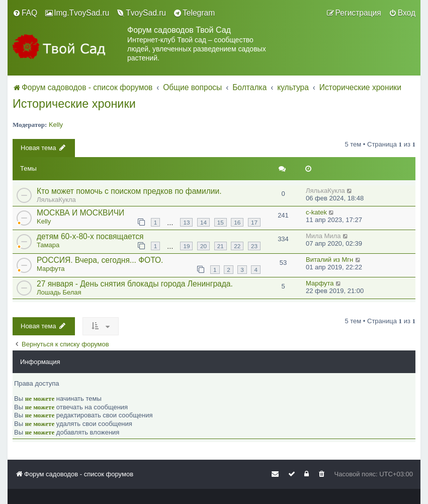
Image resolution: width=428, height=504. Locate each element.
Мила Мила (323, 236)
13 (186, 222)
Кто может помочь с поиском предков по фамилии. (129, 191)
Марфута (51, 269)
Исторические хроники (74, 104)
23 (254, 246)
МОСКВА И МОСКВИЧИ (80, 213)
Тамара (48, 245)
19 (186, 246)
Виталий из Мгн (329, 260)
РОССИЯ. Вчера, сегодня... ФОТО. (100, 260)
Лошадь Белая (59, 292)
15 (221, 222)
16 (237, 222)
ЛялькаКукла (56, 200)
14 (203, 222)
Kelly (56, 125)
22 (237, 246)
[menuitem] (25, 13)
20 (203, 246)
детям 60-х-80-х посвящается (90, 236)
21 (221, 246)
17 (254, 222)
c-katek (316, 212)
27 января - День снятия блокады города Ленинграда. (135, 284)
